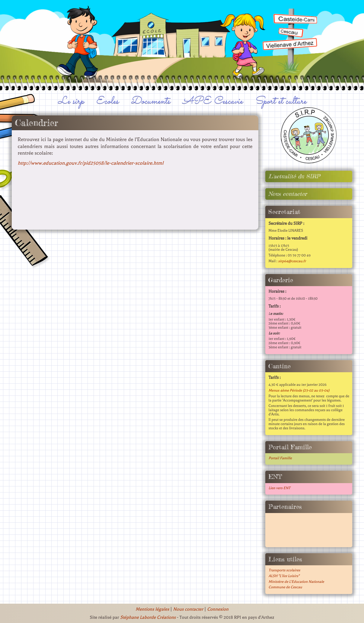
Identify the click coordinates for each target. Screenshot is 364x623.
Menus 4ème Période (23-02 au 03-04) (299, 390)
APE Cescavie (212, 101)
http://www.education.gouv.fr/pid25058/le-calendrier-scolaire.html (91, 163)
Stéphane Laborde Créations (148, 617)
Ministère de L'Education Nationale (296, 582)
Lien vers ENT (279, 488)
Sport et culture (281, 101)
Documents (150, 101)
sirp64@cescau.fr (292, 261)
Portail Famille (280, 458)
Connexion (218, 609)
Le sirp (71, 101)
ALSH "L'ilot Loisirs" (284, 576)
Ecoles (107, 101)
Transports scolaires (284, 570)
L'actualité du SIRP (294, 176)
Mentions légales (152, 609)
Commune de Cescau (285, 587)
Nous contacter (288, 194)
